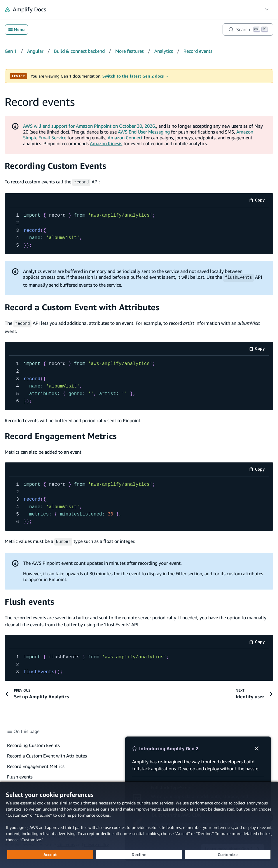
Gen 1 (11, 51)
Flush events (29, 600)
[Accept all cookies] (50, 855)
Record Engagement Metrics (61, 435)
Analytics (164, 51)
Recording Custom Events (55, 166)
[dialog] (139, 825)
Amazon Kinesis (106, 143)
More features (130, 51)
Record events (198, 51)
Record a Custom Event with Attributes (82, 307)
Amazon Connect (125, 138)
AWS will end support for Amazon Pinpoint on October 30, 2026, (90, 126)
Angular (35, 51)
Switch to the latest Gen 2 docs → (136, 76)
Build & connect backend (79, 51)
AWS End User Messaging (144, 132)
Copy (259, 200)
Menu (16, 29)
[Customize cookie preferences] (228, 855)
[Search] (248, 29)
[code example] (139, 230)
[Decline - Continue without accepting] (139, 855)
